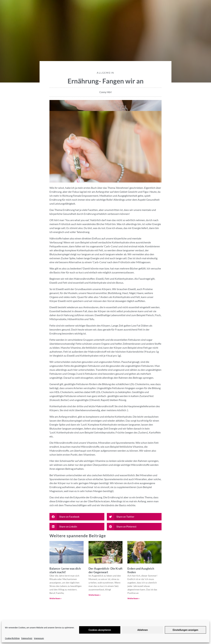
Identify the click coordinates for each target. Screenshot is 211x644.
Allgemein (106, 73)
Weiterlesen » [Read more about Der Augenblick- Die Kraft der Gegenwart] (95, 595)
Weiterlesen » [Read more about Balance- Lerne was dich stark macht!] (55, 598)
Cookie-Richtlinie (12, 638)
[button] (77, 517)
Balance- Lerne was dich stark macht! (65, 570)
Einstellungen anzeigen (186, 630)
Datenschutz (27, 638)
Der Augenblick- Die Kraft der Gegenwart (105, 570)
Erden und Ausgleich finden (141, 570)
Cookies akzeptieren (100, 630)
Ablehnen (143, 630)
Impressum (39, 638)
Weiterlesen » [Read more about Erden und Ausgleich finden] (133, 598)
